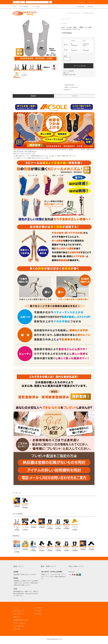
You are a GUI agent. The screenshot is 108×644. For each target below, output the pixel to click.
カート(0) (91, 2)
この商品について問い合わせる (70, 87)
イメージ (75, 96)
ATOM (19, 629)
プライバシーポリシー (19, 623)
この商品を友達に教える (68, 85)
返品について (66, 73)
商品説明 (33, 96)
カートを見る (38, 611)
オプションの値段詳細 (68, 71)
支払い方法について (19, 611)
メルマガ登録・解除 (79, 7)
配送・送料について (19, 614)
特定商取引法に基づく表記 (69, 75)
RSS (15, 629)
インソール (67, 19)
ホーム (15, 7)
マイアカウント (38, 608)
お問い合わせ (89, 7)
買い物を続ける (66, 90)
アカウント (81, 2)
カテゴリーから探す (23, 7)
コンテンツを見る (35, 7)
